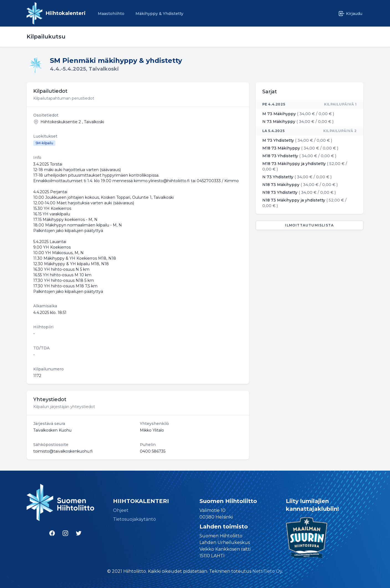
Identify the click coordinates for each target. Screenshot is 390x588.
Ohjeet (121, 510)
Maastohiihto (111, 14)
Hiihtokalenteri (66, 13)
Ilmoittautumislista (309, 225)
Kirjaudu (350, 14)
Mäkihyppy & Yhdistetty (159, 14)
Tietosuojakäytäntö (134, 519)
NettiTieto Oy (267, 571)
